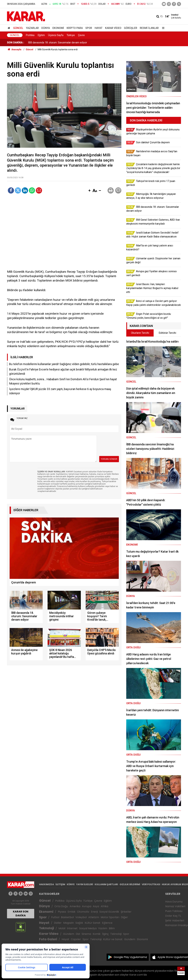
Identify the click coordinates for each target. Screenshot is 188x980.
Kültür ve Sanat (113, 939)
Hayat (99, 28)
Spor (89, 28)
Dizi (78, 934)
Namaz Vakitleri (175, 906)
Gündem (69, 934)
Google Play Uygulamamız (130, 957)
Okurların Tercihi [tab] (140, 333)
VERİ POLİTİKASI (151, 884)
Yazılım (103, 928)
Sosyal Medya (88, 928)
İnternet (72, 928)
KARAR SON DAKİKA (21, 913)
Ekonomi (58, 28)
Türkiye (71, 35)
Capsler (76, 939)
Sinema (86, 934)
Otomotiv (83, 912)
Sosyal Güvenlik (109, 912)
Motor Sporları (110, 917)
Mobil (62, 928)
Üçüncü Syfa (74, 901)
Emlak (72, 912)
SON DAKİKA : (16, 43)
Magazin (69, 923)
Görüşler (131, 28)
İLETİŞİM (60, 884)
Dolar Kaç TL (173, 916)
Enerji (94, 912)
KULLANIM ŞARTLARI (106, 884)
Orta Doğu (61, 906)
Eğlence (107, 923)
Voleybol (81, 917)
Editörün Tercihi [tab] (167, 333)
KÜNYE (71, 884)
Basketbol (67, 917)
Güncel (18, 28)
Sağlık (79, 923)
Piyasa (62, 912)
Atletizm (94, 917)
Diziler (58, 923)
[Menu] (162, 28)
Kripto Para (75, 28)
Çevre (81, 35)
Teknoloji (47, 928)
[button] (89, 191)
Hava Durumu (174, 902)
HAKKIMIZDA (47, 884)
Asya (96, 906)
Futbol (55, 917)
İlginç (105, 934)
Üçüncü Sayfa (56, 35)
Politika (30, 35)
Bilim (112, 928)
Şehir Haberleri (175, 921)
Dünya (46, 28)
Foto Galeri (48, 939)
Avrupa (87, 906)
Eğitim (41, 35)
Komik (97, 934)
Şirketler (126, 912)
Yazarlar (32, 28)
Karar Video (113, 28)
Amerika (75, 906)
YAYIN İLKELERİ (85, 884)
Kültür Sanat (93, 923)
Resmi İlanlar (149, 28)
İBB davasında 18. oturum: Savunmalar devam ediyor (58, 43)
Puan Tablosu (174, 911)
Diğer (124, 917)
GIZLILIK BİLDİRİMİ (130, 884)
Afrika (104, 906)
